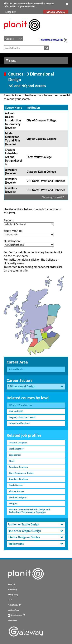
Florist (12, 461)
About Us (11, 584)
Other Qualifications (19, 423)
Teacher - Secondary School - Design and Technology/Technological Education (29, 511)
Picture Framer (17, 491)
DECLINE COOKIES (56, 12)
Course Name (14, 108)
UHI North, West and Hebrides (46, 181)
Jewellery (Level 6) (11, 172)
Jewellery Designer (19, 479)
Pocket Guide (14, 605)
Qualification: (12, 241)
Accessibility (12, 590)
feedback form (13, 610)
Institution (33, 108)
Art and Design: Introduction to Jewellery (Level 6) (13, 120)
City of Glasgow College (41, 120)
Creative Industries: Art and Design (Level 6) (13, 157)
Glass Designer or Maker (21, 473)
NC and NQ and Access (20, 405)
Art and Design (17, 369)
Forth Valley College (39, 157)
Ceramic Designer (18, 443)
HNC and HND (16, 411)
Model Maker (16, 485)
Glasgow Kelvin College (41, 172)
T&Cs (10, 600)
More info (10, 12)
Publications (12, 620)
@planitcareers (16, 615)
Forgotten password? (51, 40)
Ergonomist (15, 455)
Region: (9, 220)
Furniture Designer (19, 467)
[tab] (36, 387)
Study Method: (13, 231)
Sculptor (13, 503)
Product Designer (18, 497)
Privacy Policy (13, 595)
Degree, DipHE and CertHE (22, 417)
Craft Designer (16, 449)
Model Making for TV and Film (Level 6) (12, 139)
